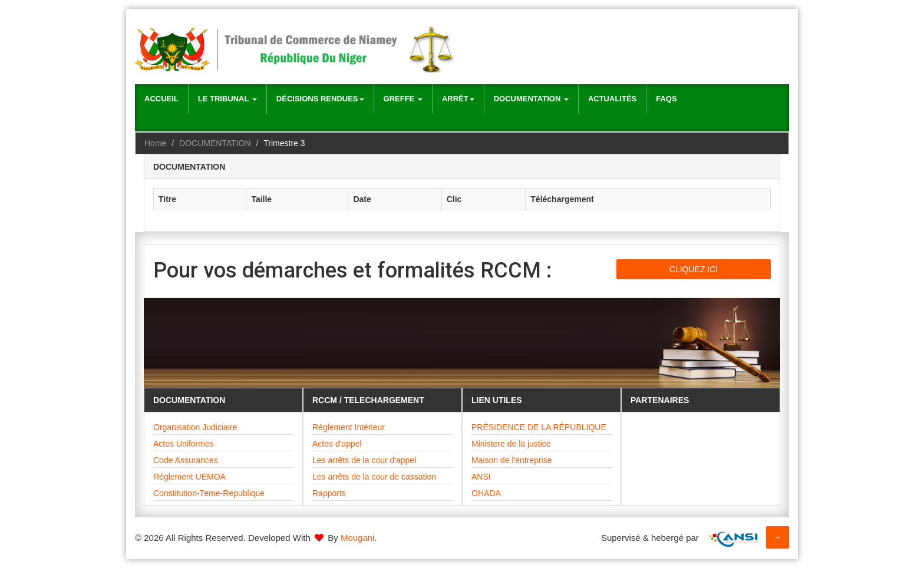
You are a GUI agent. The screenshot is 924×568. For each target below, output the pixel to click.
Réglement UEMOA (189, 477)
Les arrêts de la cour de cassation (374, 477)
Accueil (161, 99)
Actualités (612, 99)
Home (155, 143)
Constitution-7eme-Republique (209, 493)
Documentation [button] (531, 99)
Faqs (666, 99)
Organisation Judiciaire (195, 427)
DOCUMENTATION (215, 143)
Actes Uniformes (184, 444)
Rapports (329, 493)
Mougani (358, 538)
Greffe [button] (403, 99)
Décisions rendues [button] (320, 99)
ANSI (481, 477)
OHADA (486, 493)
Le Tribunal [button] (227, 99)
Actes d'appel (337, 444)
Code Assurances (186, 460)
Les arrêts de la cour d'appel (364, 460)
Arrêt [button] (458, 99)
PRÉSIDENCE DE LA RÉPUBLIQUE (539, 427)
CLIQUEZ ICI (694, 269)
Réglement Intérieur (349, 427)
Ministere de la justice (511, 444)
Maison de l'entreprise (512, 460)
